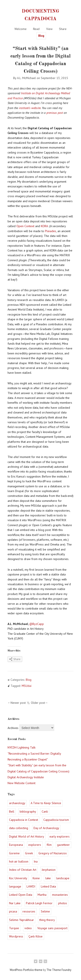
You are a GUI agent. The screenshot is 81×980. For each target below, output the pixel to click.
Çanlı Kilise (36, 936)
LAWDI (31, 886)
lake (48, 878)
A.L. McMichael (26, 78)
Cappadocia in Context (24, 820)
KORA (44, 226)
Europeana (16, 845)
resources (29, 911)
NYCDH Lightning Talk (21, 747)
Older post (38, 703)
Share (63, 29)
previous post (55, 113)
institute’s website (30, 108)
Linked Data (48, 886)
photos (63, 903)
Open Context (25, 226)
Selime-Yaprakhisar (21, 920)
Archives (13, 728)
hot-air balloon (19, 861)
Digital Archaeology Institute (26, 777)
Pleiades (51, 231)
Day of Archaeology (46, 828)
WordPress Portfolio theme (26, 970)
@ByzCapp (37, 624)
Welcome (21, 29)
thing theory (47, 920)
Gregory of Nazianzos (53, 853)
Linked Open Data (21, 895)
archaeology (17, 803)
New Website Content (21, 783)
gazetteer (63, 845)
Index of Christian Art (23, 870)
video (28, 928)
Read (36, 29)
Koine (36, 878)
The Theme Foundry (59, 970)
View (49, 29)
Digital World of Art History (27, 836)
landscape (63, 878)
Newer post (18, 703)
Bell (12, 811)
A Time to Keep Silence (46, 803)
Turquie (14, 928)
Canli (45, 811)
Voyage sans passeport (52, 928)
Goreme (14, 853)
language (15, 886)
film (49, 845)
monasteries (60, 895)
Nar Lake (15, 903)
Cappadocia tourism (56, 820)
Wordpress (16, 936)
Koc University (18, 878)
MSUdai (26, 686)
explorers (35, 845)
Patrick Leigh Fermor (39, 903)
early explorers (60, 836)
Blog (41, 36)
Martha (42, 895)
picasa (13, 911)
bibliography (28, 811)
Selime (45, 911)
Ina (36, 861)
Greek (29, 853)
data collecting (19, 828)
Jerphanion (49, 870)
